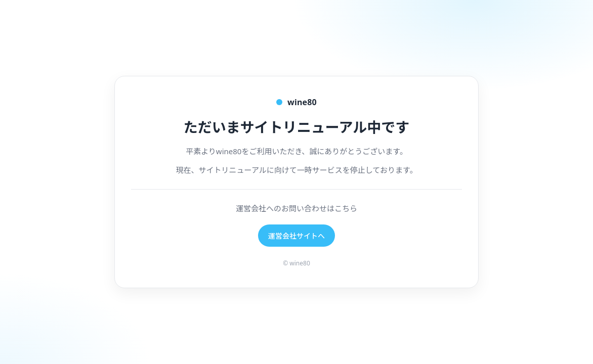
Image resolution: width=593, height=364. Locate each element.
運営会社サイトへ (296, 236)
